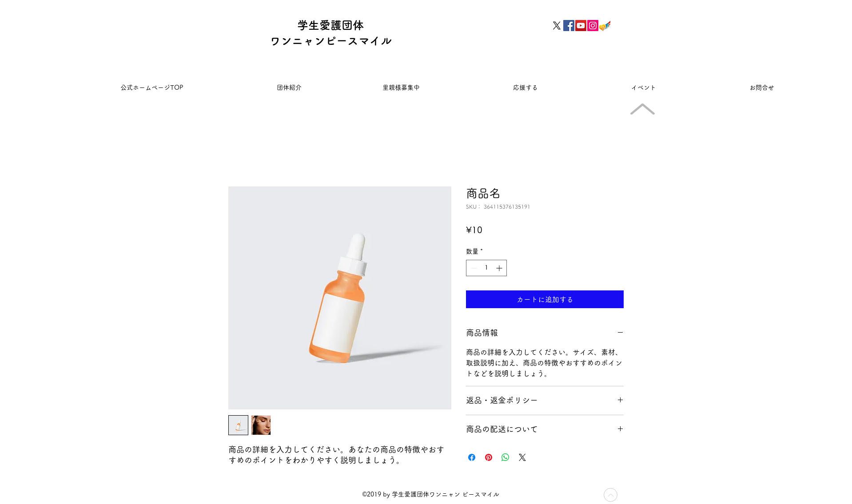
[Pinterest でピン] (489, 457)
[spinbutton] (486, 268)
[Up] (611, 495)
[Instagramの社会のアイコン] (593, 26)
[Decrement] (473, 268)
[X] (557, 26)
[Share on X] (522, 457)
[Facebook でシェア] (472, 457)
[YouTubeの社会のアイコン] (581, 26)
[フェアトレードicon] (605, 26)
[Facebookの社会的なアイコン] (569, 26)
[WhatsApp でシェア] (506, 457)
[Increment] (500, 268)
